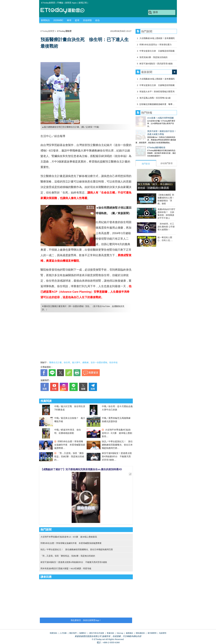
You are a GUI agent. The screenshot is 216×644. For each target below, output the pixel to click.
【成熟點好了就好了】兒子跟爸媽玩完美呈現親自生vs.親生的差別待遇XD (81, 469)
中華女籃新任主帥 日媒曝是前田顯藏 (157, 51)
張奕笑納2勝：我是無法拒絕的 (153, 57)
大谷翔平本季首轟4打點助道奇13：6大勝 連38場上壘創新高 (117, 433)
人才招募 (63, 633)
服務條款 (129, 633)
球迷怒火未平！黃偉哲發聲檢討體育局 (157, 92)
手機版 (60, 3)
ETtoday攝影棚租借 (145, 145)
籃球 (77, 20)
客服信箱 (110, 633)
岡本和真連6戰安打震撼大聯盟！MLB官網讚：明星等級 (66, 568)
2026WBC (58, 20)
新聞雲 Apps (71, 3)
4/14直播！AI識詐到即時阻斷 (149, 118)
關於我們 (73, 633)
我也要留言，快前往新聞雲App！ (86, 620)
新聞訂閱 (83, 3)
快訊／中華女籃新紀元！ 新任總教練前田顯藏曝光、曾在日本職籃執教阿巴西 (117, 445)
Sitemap (120, 633)
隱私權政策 (140, 633)
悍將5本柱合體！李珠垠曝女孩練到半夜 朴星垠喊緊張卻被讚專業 (70, 445)
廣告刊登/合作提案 (97, 633)
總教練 (85, 362)
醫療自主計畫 (56, 362)
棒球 (69, 20)
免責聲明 (163, 633)
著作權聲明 (152, 633)
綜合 (98, 20)
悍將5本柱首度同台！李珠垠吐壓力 (155, 45)
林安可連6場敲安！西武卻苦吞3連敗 (156, 64)
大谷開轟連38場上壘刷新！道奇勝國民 (157, 38)
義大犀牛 (76, 362)
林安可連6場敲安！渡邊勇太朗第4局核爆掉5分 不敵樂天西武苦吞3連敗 (117, 456)
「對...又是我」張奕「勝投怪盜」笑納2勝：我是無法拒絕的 (69, 456)
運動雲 (65, 11)
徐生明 (67, 362)
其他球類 (87, 20)
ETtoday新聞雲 (48, 3)
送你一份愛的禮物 (99, 362)
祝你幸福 (113, 362)
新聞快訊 (45, 20)
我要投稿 (53, 633)
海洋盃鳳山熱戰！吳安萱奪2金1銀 (155, 98)
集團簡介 (83, 633)
